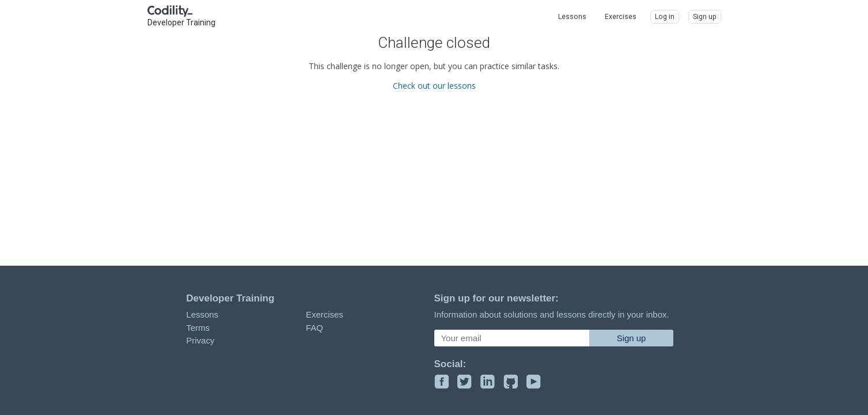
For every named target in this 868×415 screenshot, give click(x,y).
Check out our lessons (434, 86)
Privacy (200, 340)
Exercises (325, 314)
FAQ (314, 328)
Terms (198, 328)
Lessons (202, 314)
